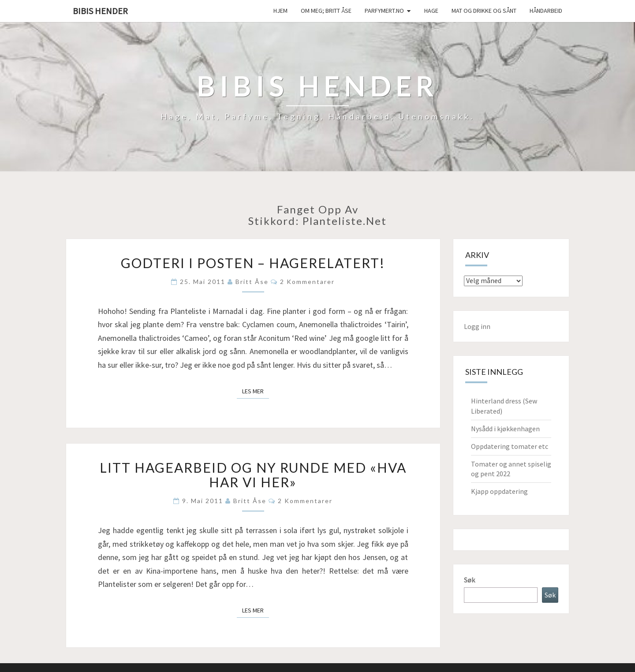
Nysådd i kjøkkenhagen (505, 429)
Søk (469, 580)
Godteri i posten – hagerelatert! (253, 263)
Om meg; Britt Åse (326, 11)
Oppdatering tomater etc (510, 446)
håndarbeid (546, 11)
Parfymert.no (384, 11)
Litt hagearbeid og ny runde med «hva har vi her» (253, 475)
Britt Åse (252, 282)
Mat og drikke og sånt (484, 11)
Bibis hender (100, 11)
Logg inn (477, 326)
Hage (431, 11)
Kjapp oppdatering (499, 491)
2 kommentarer (307, 282)
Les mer (256, 391)
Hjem (280, 11)
